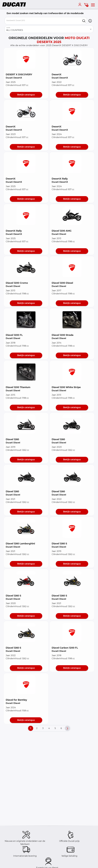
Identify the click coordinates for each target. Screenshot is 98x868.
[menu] (93, 4)
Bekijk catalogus (26, 95)
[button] (90, 21)
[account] (80, 4)
